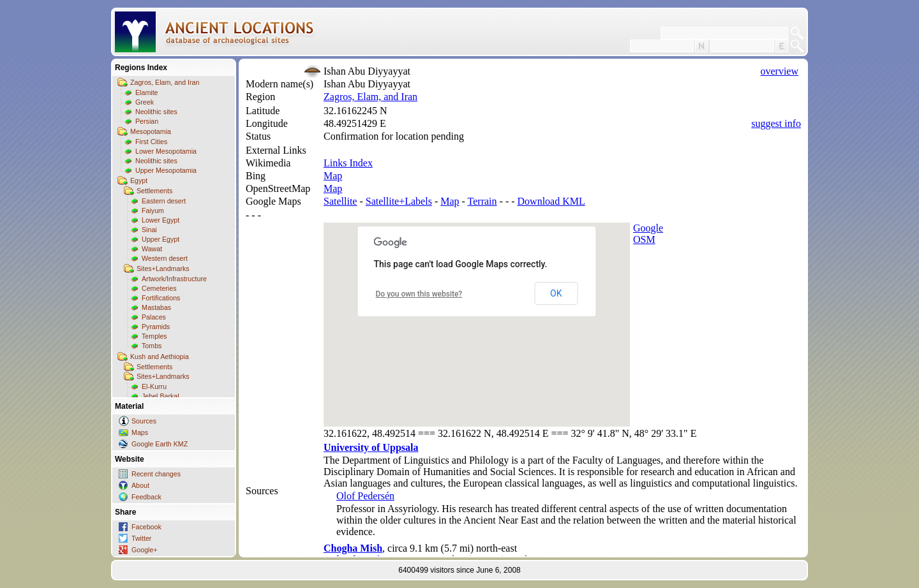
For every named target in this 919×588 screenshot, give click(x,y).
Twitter (141, 538)
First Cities (151, 142)
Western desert (165, 258)
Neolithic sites (156, 112)
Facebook (146, 527)
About (140, 485)
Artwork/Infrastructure (174, 279)
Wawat (152, 249)
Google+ (145, 550)
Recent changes (156, 474)
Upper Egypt (161, 239)
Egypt (139, 180)
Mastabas (156, 307)
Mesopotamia (151, 131)
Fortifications (161, 298)
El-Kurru (154, 386)
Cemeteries (159, 288)
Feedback (146, 497)
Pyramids (156, 327)
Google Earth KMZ (160, 444)
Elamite (147, 92)
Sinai (149, 230)
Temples (154, 336)
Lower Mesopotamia (166, 151)
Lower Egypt (161, 220)
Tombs (152, 346)
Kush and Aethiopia (160, 356)
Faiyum (153, 210)
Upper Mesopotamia (166, 170)
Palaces (154, 317)
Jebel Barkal (161, 396)
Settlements (154, 191)
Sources (144, 421)
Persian (147, 121)
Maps (140, 432)
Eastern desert (164, 201)
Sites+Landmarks (163, 268)
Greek (145, 102)
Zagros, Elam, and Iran (165, 82)
